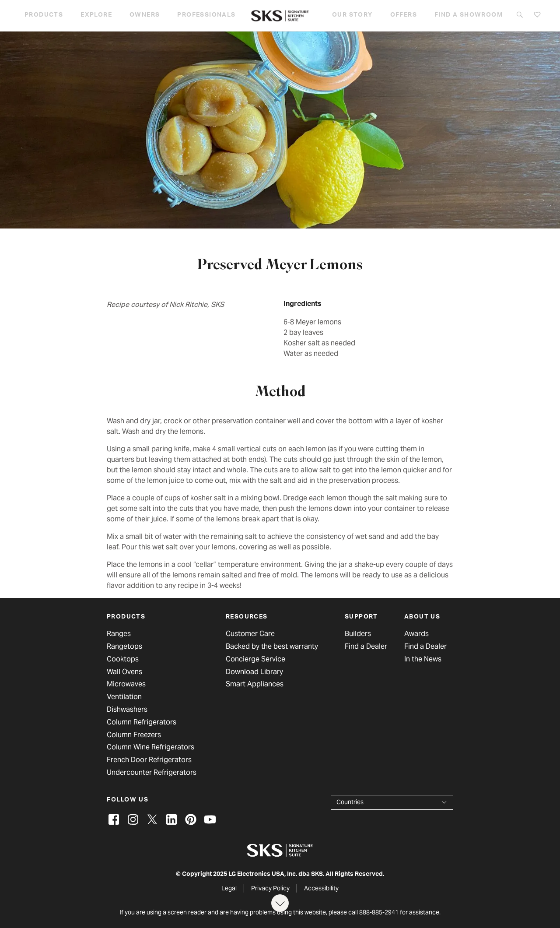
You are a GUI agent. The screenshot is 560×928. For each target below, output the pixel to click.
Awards (416, 634)
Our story (352, 15)
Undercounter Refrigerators (152, 773)
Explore (96, 15)
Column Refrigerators (142, 722)
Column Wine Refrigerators (150, 747)
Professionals (206, 15)
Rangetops (124, 647)
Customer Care (250, 634)
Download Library (254, 672)
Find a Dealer (366, 647)
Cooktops (123, 659)
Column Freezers (134, 735)
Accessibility (321, 888)
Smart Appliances (255, 684)
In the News (423, 659)
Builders (358, 634)
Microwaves (126, 684)
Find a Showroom (469, 15)
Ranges (119, 634)
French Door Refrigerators (149, 760)
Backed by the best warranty (272, 647)
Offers (404, 15)
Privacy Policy (270, 888)
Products (44, 15)
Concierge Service (255, 659)
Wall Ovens (124, 672)
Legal (229, 888)
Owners (145, 15)
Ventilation (124, 697)
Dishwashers (127, 710)
